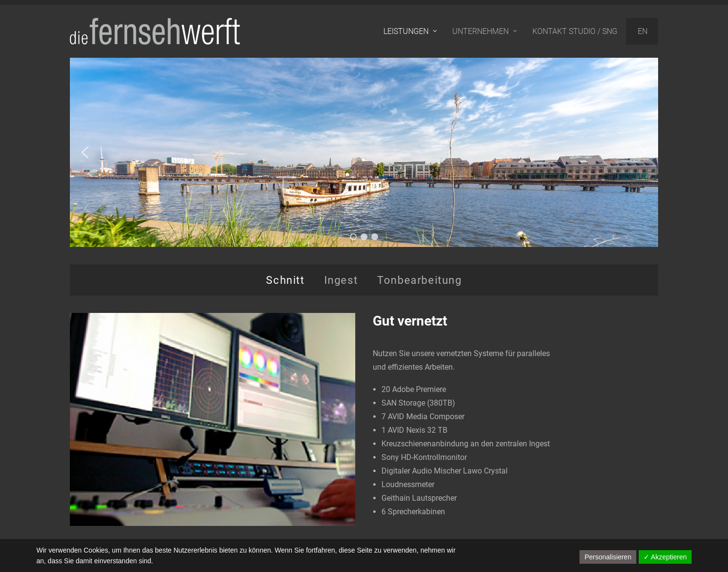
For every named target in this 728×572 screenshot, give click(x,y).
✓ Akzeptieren (665, 557)
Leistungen (410, 31)
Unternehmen (485, 31)
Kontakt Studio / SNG (575, 31)
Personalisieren (608, 557)
